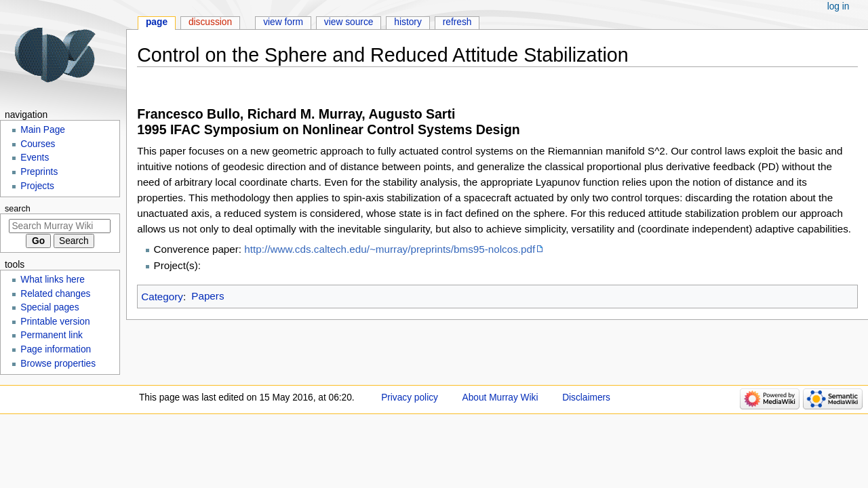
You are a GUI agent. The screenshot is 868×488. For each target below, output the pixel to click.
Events (35, 158)
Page (157, 22)
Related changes (55, 294)
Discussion (210, 22)
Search (18, 209)
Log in (839, 6)
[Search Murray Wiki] (60, 226)
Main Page (43, 130)
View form (283, 22)
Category (162, 296)
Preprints (39, 172)
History (408, 22)
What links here (53, 280)
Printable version (55, 322)
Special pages (50, 307)
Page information (56, 349)
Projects (37, 186)
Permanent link (52, 335)
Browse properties (58, 364)
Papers (208, 296)
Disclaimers (586, 398)
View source (349, 22)
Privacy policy (410, 398)
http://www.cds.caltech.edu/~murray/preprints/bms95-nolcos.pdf (390, 249)
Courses (38, 144)
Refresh (457, 22)
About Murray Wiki (500, 398)
